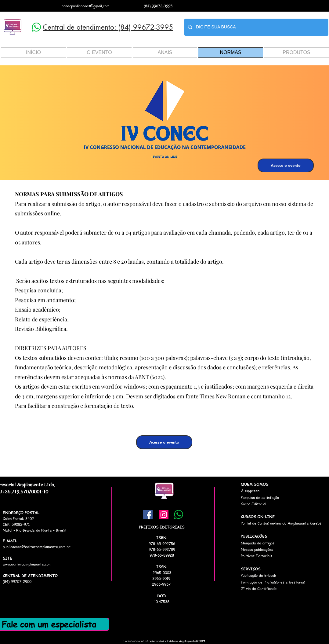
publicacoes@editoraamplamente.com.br (37, 547)
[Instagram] (164, 515)
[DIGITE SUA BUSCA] (256, 27)
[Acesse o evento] (286, 165)
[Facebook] (148, 515)
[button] (99, 53)
